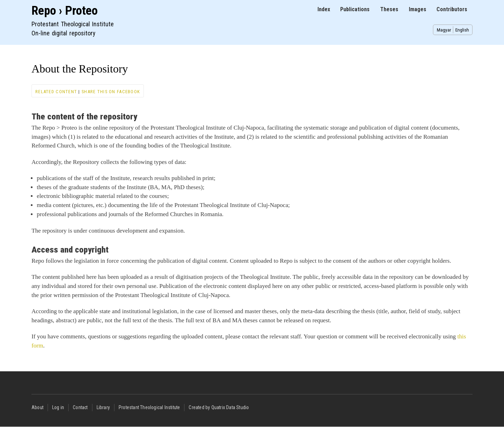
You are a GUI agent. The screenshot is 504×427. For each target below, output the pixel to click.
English (462, 30)
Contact (80, 407)
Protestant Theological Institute (149, 407)
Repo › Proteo (65, 11)
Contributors (452, 9)
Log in (58, 407)
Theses (389, 9)
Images (418, 9)
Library (103, 407)
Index (324, 9)
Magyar (444, 30)
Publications (355, 9)
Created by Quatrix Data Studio (219, 407)
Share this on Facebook (111, 92)
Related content (56, 92)
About (37, 407)
